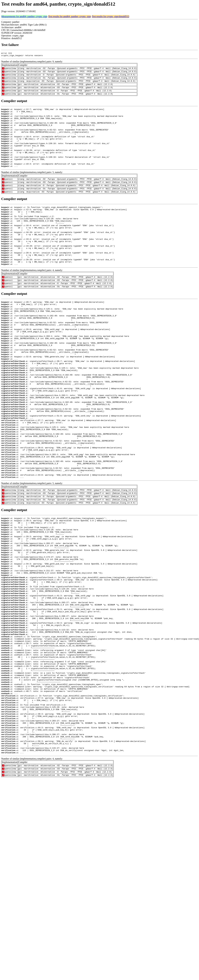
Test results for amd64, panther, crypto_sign (69, 16)
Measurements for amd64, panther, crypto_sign (24, 16)
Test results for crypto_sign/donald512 (111, 16)
